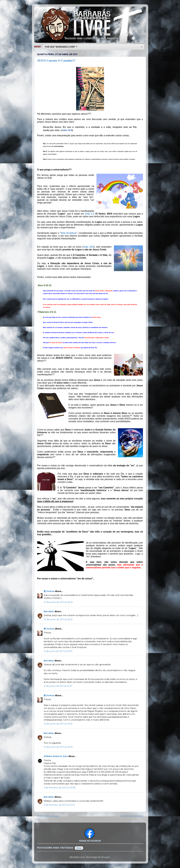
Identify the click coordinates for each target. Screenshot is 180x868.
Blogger (106, 857)
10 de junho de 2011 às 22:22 (58, 619)
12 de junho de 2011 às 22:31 (58, 686)
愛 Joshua (49, 591)
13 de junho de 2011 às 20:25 (58, 747)
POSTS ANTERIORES (132, 816)
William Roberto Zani (56, 756)
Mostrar (79, 848)
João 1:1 (90, 214)
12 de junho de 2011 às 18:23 (58, 651)
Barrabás (49, 611)
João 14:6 (67, 130)
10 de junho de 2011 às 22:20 (58, 602)
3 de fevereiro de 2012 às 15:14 (59, 805)
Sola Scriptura (68, 233)
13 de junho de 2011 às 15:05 (58, 724)
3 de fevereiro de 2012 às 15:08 (60, 788)
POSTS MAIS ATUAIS (48, 816)
